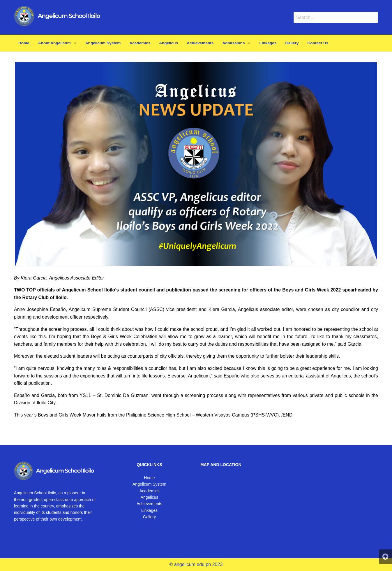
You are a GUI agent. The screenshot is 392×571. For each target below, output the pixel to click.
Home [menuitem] (24, 43)
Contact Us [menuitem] (318, 43)
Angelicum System (149, 484)
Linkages (149, 510)
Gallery (149, 517)
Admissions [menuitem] (233, 43)
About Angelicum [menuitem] (54, 43)
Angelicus (150, 497)
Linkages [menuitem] (268, 43)
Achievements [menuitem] (200, 43)
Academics (149, 491)
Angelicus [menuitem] (168, 43)
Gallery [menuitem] (292, 43)
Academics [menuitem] (140, 43)
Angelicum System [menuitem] (103, 43)
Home (149, 478)
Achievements (149, 504)
